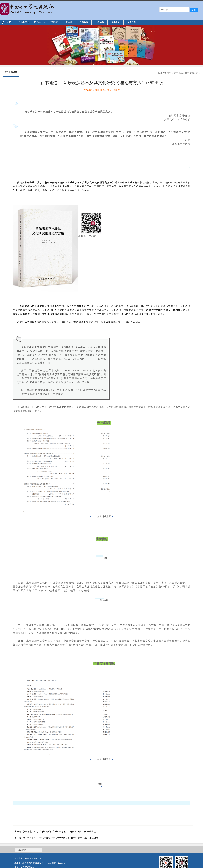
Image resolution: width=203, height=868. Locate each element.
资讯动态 (54, 22)
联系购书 (84, 22)
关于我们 (132, 22)
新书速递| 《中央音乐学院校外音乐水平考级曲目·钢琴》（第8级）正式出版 (59, 832)
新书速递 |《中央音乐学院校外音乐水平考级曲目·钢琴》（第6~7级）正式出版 (61, 838)
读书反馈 (116, 22)
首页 (9, 22)
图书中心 (39, 22)
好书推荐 (24, 22)
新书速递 (190, 73)
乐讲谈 (69, 22)
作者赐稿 (100, 22)
